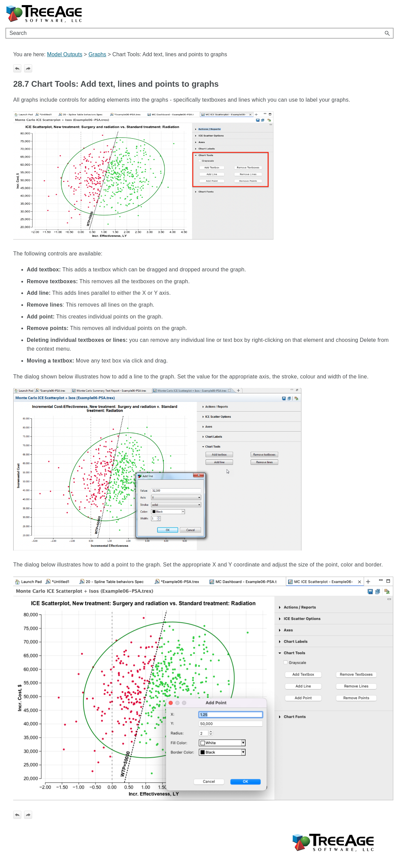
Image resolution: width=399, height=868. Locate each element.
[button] (387, 33)
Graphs (97, 54)
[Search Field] (199, 33)
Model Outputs (65, 54)
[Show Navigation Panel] (390, 14)
